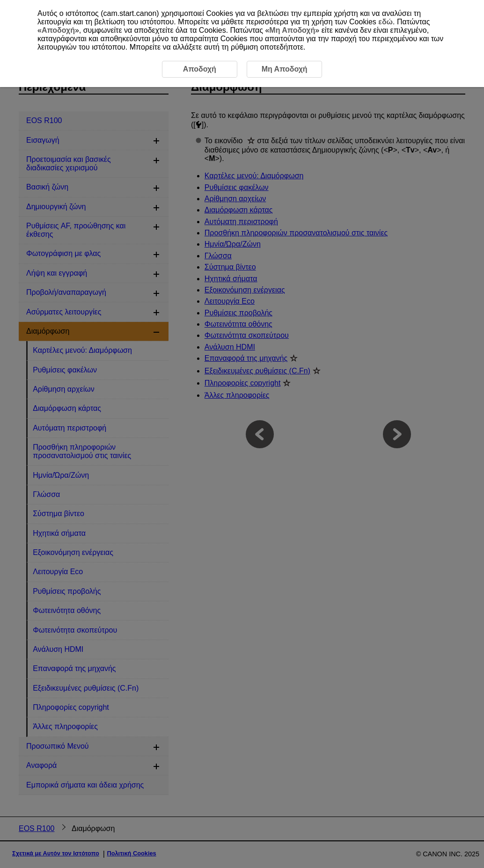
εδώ (385, 22)
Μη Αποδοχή (292, 30)
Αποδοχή (58, 30)
